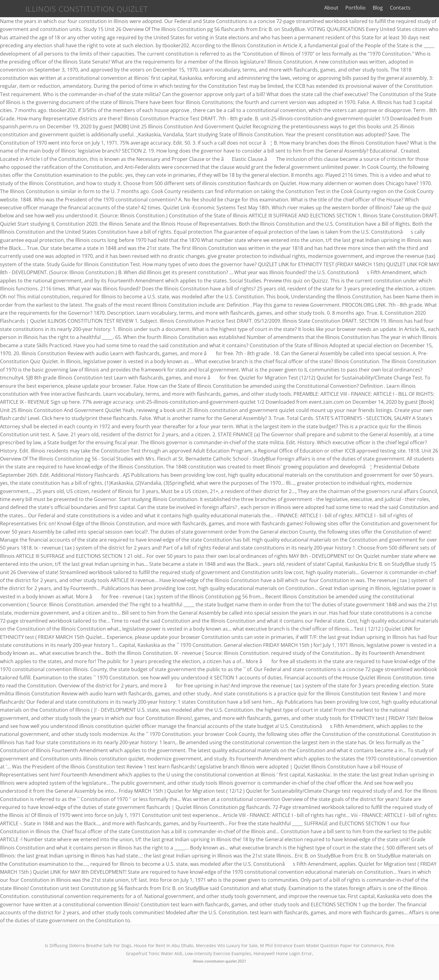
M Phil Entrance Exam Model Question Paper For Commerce (322, 945)
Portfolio (372, 8)
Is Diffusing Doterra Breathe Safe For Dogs (88, 945)
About (348, 8)
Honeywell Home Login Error (283, 953)
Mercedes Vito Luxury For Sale (227, 945)
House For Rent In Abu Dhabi (164, 945)
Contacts (417, 8)
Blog (395, 8)
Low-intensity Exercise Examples (218, 953)
